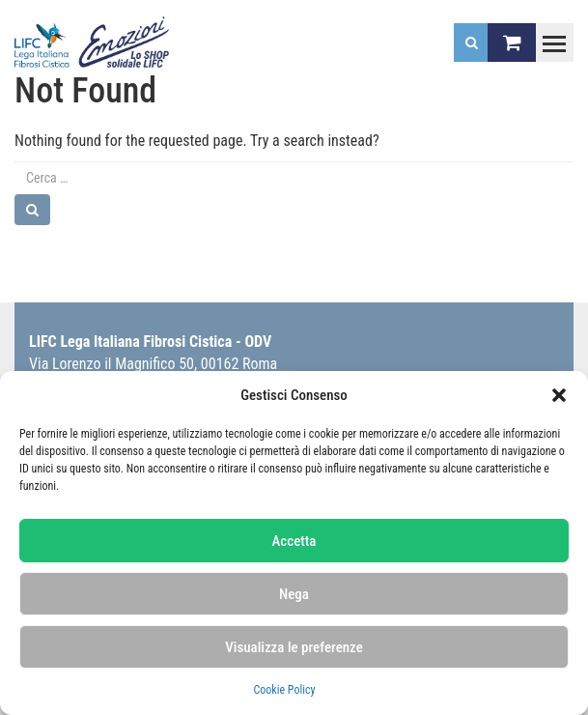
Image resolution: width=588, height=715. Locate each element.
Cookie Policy (284, 690)
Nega (294, 594)
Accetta (294, 541)
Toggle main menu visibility (550, 35)
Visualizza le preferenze (294, 647)
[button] (559, 395)
